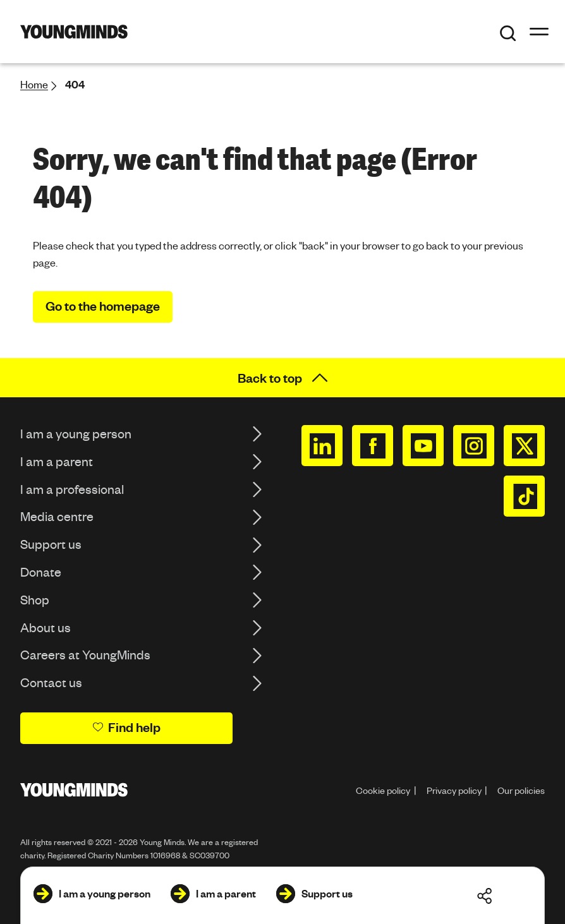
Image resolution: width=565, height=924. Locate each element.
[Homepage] (74, 32)
